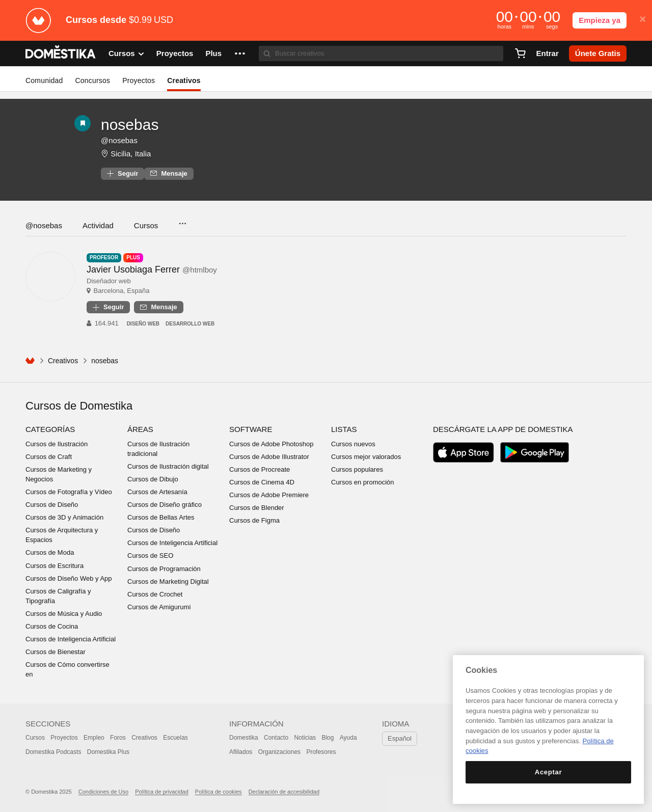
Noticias (305, 738)
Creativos (184, 80)
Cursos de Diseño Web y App (69, 578)
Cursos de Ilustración (57, 444)
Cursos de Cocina (52, 626)
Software (251, 429)
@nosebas (44, 225)
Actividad (98, 225)
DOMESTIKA (61, 53)
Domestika (244, 738)
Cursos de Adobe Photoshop (271, 444)
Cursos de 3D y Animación (64, 517)
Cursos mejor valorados (366, 457)
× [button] (643, 19)
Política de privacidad (162, 792)
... (182, 220)
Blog (328, 738)
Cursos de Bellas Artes (161, 517)
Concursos (92, 80)
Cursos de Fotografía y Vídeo (69, 492)
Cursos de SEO (150, 556)
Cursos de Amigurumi (159, 607)
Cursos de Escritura (55, 566)
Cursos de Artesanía (157, 492)
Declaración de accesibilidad (284, 792)
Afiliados (241, 752)
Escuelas (175, 738)
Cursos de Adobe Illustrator (269, 457)
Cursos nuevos (353, 444)
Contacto (276, 738)
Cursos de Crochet (155, 594)
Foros (118, 738)
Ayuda (348, 738)
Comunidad (44, 80)
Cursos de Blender (257, 508)
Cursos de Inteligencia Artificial (71, 639)
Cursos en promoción (363, 482)
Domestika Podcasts (53, 752)
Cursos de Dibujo (153, 479)
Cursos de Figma (254, 520)
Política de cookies (219, 792)
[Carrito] (520, 53)
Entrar (548, 53)
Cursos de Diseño (52, 505)
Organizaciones (279, 752)
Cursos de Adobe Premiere (269, 495)
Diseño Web (143, 324)
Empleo (94, 738)
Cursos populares (357, 469)
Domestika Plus (108, 752)
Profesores (321, 752)
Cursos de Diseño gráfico (165, 505)
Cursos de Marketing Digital (168, 581)
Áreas (140, 429)
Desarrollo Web (190, 324)
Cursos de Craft (49, 457)
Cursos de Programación (164, 569)
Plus (213, 53)
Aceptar (548, 772)
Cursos (146, 225)
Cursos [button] (126, 53)
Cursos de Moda (50, 552)
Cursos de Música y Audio (64, 614)
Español (400, 738)
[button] (240, 53)
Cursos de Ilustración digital (168, 466)
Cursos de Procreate (260, 469)
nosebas (130, 125)
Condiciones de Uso (103, 792)
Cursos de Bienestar (56, 652)
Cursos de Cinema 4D (262, 482)
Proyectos (175, 53)
